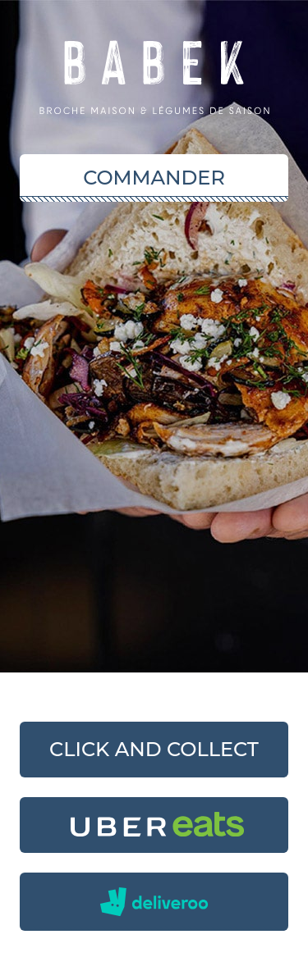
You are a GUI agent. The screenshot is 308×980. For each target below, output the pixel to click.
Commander (154, 178)
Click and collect (154, 749)
